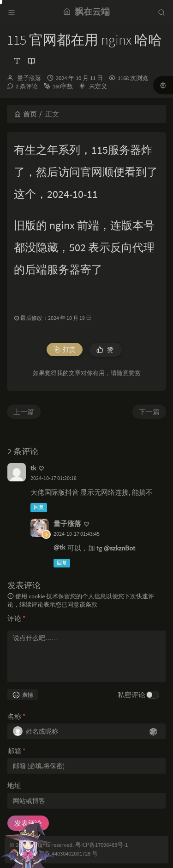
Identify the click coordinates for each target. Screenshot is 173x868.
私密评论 (131, 695)
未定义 (98, 86)
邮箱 (16, 751)
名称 (16, 716)
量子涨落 (29, 78)
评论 (16, 618)
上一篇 (24, 412)
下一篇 (149, 412)
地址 (14, 785)
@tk (59, 547)
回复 (39, 507)
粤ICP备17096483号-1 (101, 845)
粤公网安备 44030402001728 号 (59, 854)
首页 (26, 114)
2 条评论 (27, 86)
